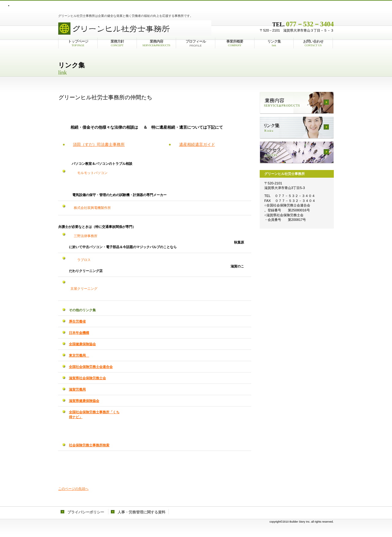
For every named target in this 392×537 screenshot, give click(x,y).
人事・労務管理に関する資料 (141, 512)
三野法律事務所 (84, 236)
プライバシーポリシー (86, 512)
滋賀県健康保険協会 (84, 401)
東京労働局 (79, 355)
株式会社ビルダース (135, 27)
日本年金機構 (79, 333)
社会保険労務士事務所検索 (89, 445)
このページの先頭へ (73, 489)
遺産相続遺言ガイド (197, 144)
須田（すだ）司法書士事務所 (99, 144)
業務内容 (297, 103)
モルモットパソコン (89, 173)
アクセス (297, 153)
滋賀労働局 (77, 389)
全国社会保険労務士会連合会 (91, 367)
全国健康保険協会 (82, 344)
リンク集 (297, 128)
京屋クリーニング (84, 289)
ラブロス (158, 260)
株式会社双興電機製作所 (91, 208)
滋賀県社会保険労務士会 (87, 378)
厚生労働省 (77, 321)
